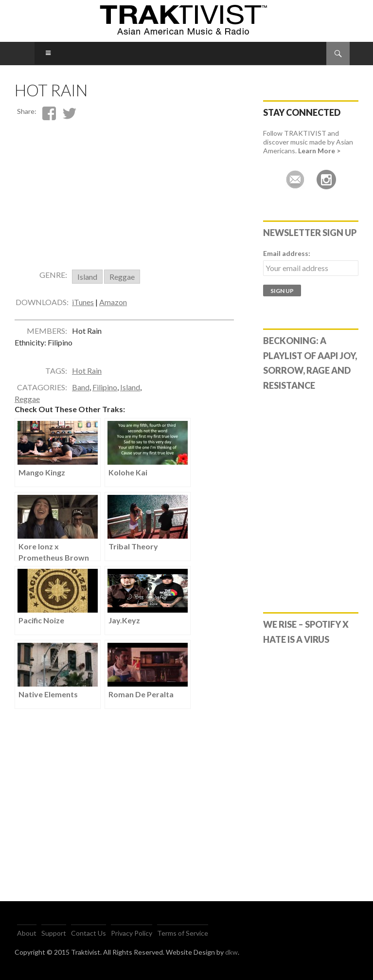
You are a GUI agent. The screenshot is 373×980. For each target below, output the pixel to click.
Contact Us (89, 933)
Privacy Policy (132, 933)
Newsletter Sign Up (310, 233)
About (27, 933)
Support (54, 933)
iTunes (83, 310)
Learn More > (319, 151)
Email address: (287, 253)
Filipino (105, 395)
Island (87, 284)
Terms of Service (183, 933)
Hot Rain (87, 378)
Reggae (122, 284)
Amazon (113, 310)
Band (81, 395)
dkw (231, 952)
